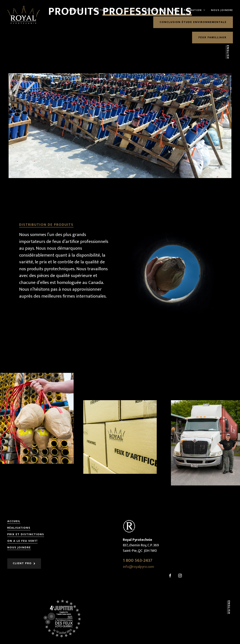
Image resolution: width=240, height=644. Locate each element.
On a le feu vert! (22, 541)
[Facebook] (170, 576)
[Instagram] (180, 576)
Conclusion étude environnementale (193, 22)
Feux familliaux (212, 37)
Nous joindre (19, 548)
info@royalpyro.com (138, 567)
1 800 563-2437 (138, 560)
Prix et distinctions (26, 535)
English (228, 52)
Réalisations (19, 528)
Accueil (14, 521)
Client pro (22, 564)
